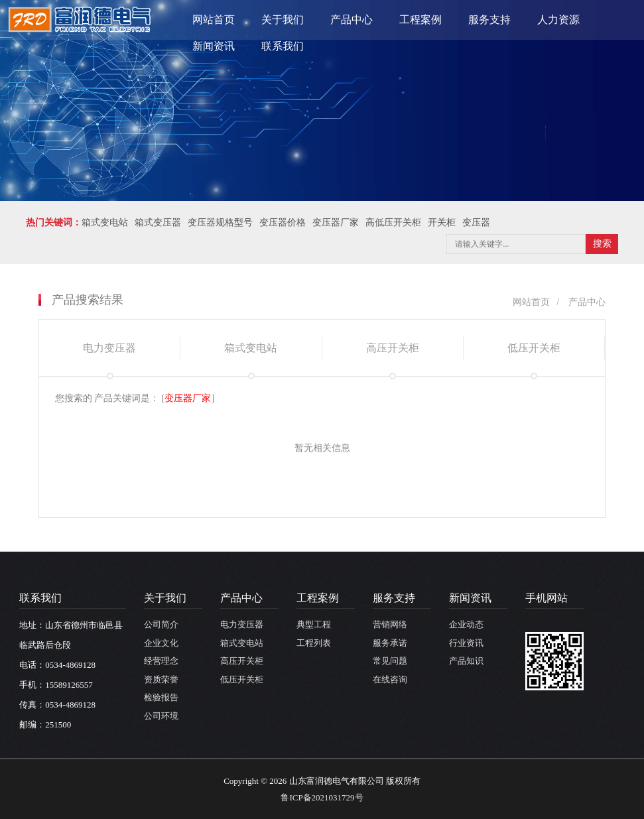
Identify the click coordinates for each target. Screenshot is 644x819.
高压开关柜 (242, 661)
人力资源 (558, 20)
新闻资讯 (214, 46)
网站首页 (214, 20)
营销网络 (390, 624)
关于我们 (283, 20)
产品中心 (352, 20)
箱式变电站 (242, 643)
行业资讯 (466, 643)
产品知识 (466, 661)
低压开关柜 (242, 679)
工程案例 (420, 20)
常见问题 (390, 661)
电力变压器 (242, 624)
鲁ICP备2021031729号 (322, 797)
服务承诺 (390, 643)
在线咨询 (390, 679)
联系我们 (283, 46)
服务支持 (489, 20)
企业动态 (466, 624)
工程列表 (314, 643)
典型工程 (314, 624)
